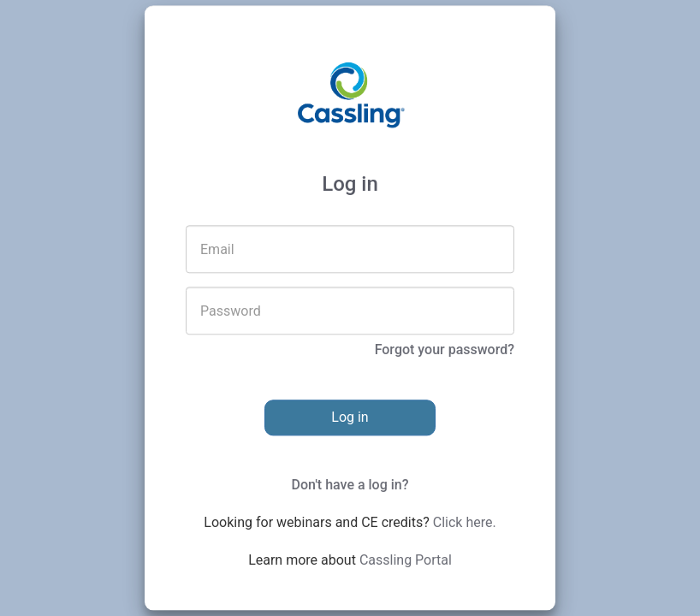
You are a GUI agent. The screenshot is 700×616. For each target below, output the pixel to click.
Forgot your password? (445, 350)
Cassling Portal (406, 561)
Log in (350, 418)
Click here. (465, 523)
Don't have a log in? (350, 486)
